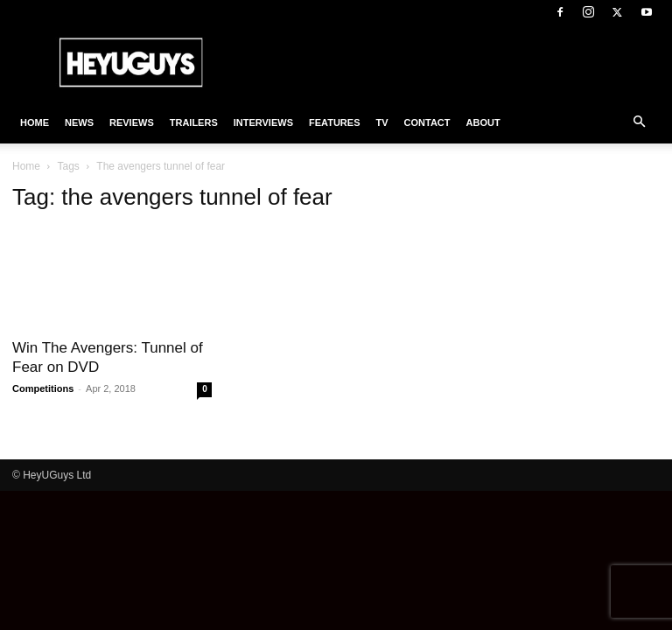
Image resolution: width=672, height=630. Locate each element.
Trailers (194, 122)
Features (334, 122)
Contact (427, 122)
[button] (639, 122)
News (79, 122)
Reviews (132, 122)
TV (381, 122)
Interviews (263, 122)
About (483, 122)
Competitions (43, 388)
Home (35, 122)
